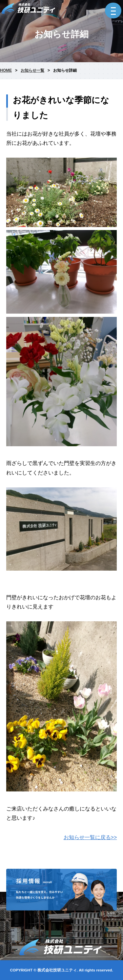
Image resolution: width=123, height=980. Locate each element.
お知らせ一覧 (32, 70)
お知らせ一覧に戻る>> (90, 837)
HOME (6, 70)
